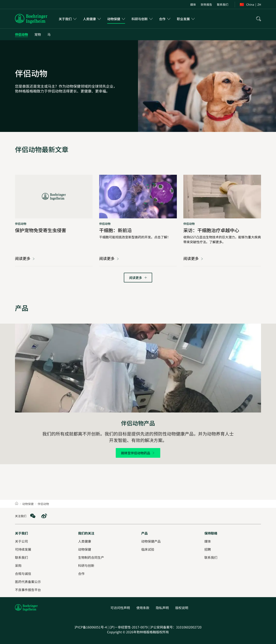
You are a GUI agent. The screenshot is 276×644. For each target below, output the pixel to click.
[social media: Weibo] (44, 516)
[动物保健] (85, 549)
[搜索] (259, 19)
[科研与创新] (86, 565)
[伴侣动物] (21, 34)
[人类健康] (85, 541)
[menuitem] (193, 4)
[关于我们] (21, 533)
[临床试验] (148, 549)
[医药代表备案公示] (28, 582)
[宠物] (38, 34)
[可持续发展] (23, 549)
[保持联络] (211, 533)
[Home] (17, 504)
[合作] (81, 573)
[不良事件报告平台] (28, 590)
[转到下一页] (138, 278)
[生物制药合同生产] (91, 557)
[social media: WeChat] (33, 516)
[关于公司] (21, 541)
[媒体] (208, 541)
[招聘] (208, 549)
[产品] (144, 533)
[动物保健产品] (151, 541)
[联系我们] (211, 557)
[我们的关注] (86, 533)
